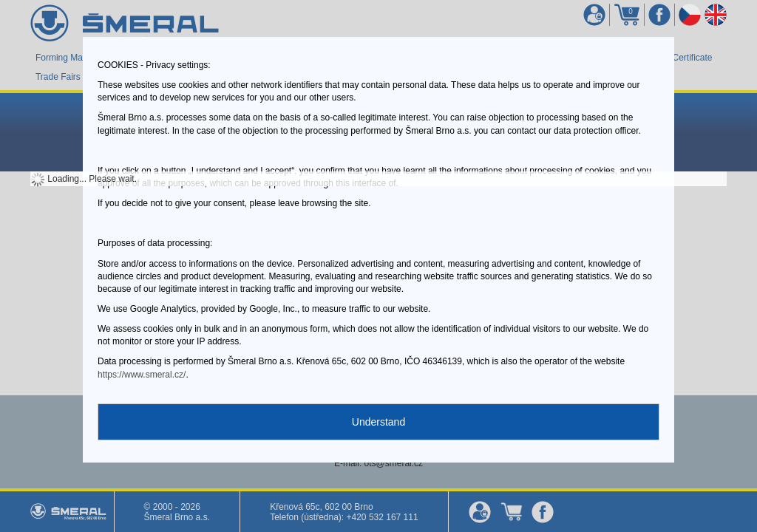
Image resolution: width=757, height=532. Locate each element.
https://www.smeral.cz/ (142, 375)
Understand (378, 422)
